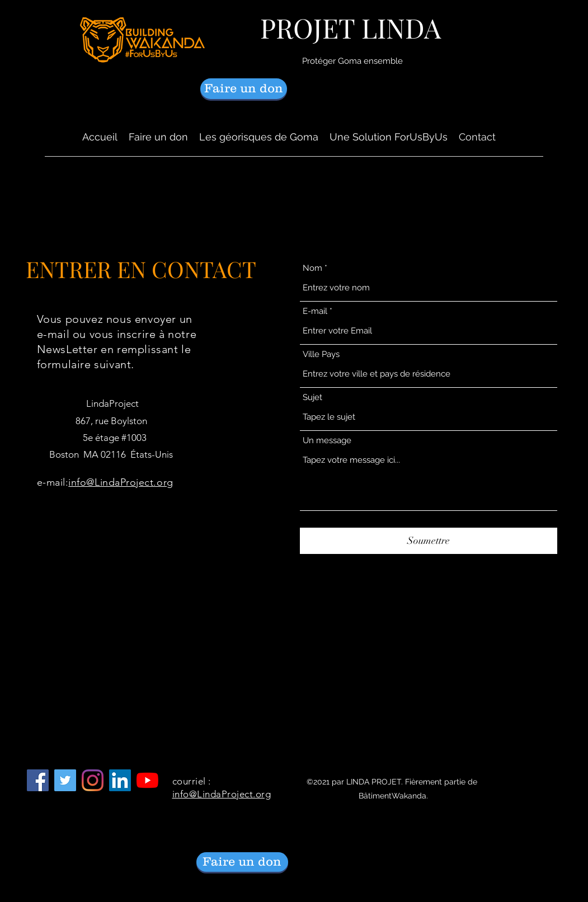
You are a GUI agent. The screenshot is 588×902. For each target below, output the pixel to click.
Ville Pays (321, 354)
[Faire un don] (244, 89)
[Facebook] (38, 780)
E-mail (315, 311)
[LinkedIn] (120, 780)
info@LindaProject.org (121, 482)
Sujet (312, 398)
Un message (327, 441)
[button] (259, 137)
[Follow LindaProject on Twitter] (65, 780)
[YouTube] (147, 780)
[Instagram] (93, 780)
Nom (312, 268)
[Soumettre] (429, 541)
